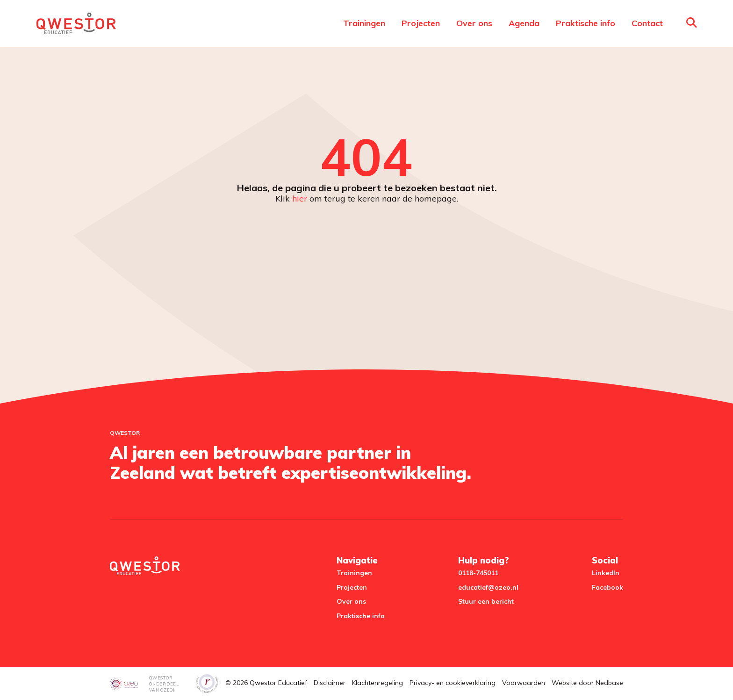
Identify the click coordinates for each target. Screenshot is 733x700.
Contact (647, 23)
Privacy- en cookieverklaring (453, 683)
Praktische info (586, 23)
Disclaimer (330, 683)
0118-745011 (478, 573)
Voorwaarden (524, 683)
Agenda (524, 23)
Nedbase (609, 683)
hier (300, 198)
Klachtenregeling (377, 683)
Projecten (421, 23)
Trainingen (364, 23)
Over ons (474, 23)
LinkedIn (606, 573)
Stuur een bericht (486, 601)
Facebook (607, 587)
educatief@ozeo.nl (488, 587)
